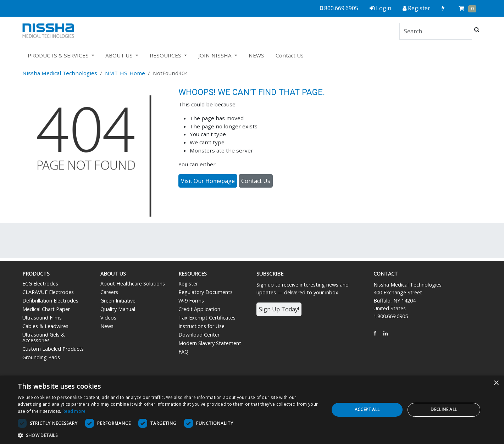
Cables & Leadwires (45, 326)
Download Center (199, 335)
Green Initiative (118, 301)
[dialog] (252, 410)
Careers (109, 292)
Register (188, 284)
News (107, 326)
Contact (386, 274)
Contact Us (290, 55)
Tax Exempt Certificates (207, 318)
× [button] (496, 383)
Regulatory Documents (206, 292)
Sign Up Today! (279, 309)
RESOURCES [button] (166, 55)
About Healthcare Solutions (133, 284)
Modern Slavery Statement (210, 343)
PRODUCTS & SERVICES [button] (59, 55)
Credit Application (199, 309)
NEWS (256, 55)
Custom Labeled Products (53, 349)
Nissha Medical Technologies (60, 73)
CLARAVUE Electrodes (48, 292)
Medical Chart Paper (46, 309)
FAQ (183, 352)
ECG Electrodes (40, 284)
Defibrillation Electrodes (50, 301)
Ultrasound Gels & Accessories (44, 337)
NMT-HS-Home (125, 73)
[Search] (436, 31)
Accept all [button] (367, 409)
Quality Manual (118, 309)
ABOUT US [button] (120, 55)
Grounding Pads (41, 357)
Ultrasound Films (42, 318)
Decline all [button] (444, 409)
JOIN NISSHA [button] (216, 55)
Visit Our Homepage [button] (208, 181)
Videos (108, 318)
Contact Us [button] (256, 181)
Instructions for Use (201, 326)
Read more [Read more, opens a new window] (74, 411)
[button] (169, 435)
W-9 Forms (191, 301)
